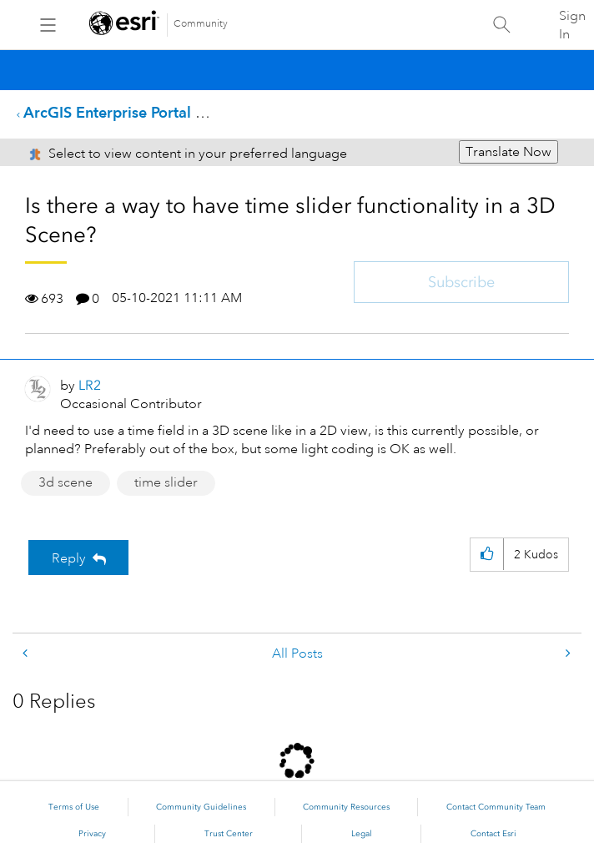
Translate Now (508, 152)
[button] (487, 555)
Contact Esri (493, 834)
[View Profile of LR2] (90, 385)
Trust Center (229, 834)
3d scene (65, 482)
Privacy (92, 834)
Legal (362, 834)
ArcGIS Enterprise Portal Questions (144, 112)
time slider (166, 482)
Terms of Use (74, 807)
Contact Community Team (496, 807)
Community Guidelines (201, 807)
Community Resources (346, 807)
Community (201, 24)
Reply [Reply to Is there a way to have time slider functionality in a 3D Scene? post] (69, 558)
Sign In (572, 25)
